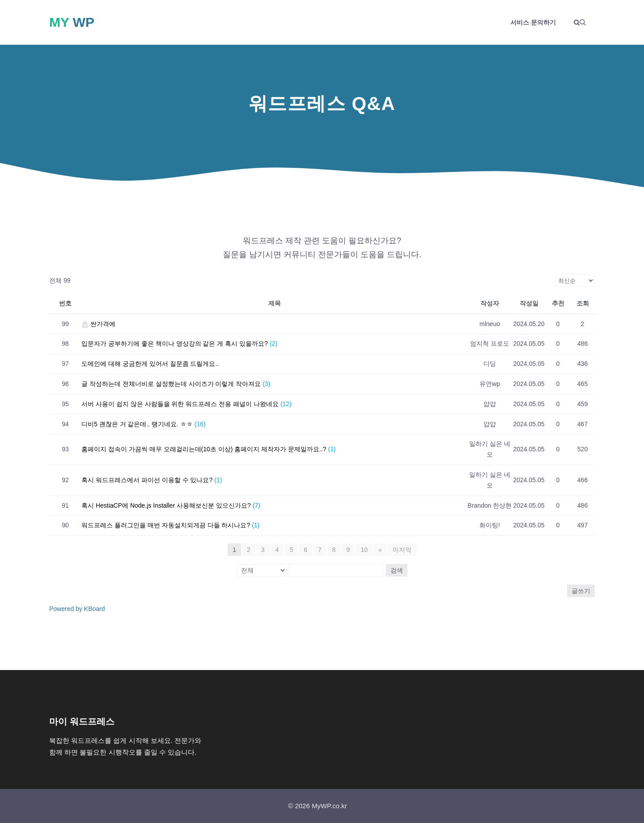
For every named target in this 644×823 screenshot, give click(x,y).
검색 (397, 570)
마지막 (402, 550)
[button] (580, 22)
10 (364, 550)
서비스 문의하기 (533, 22)
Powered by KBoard (77, 609)
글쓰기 (581, 591)
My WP (72, 22)
